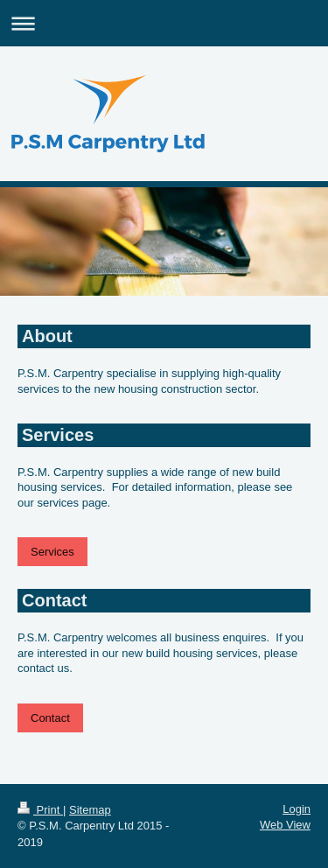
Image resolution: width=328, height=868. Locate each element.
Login (297, 809)
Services (52, 552)
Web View (285, 825)
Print (40, 810)
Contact (50, 718)
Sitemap (90, 810)
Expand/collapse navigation (164, 23)
